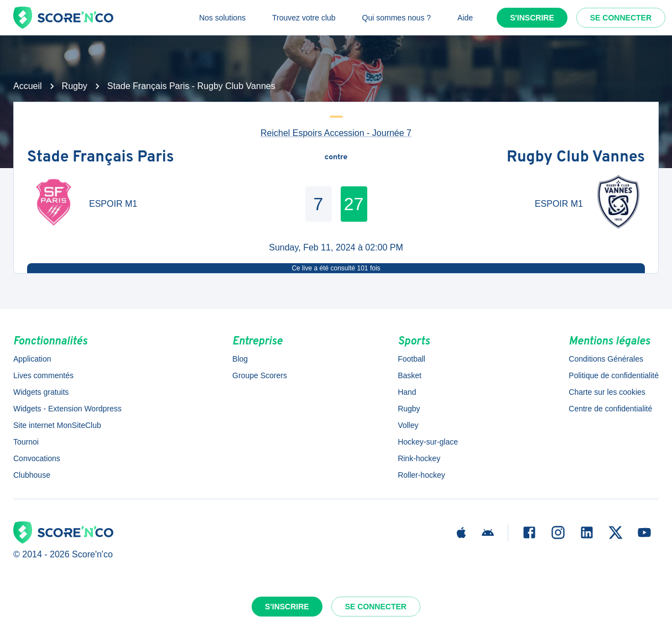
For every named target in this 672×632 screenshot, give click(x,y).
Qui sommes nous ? (397, 18)
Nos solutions (222, 18)
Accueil (28, 86)
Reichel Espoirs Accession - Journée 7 (336, 133)
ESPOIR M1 (113, 204)
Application (32, 359)
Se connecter (621, 18)
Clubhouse (32, 475)
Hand (407, 392)
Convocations (37, 458)
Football (411, 359)
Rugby (75, 86)
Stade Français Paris (101, 158)
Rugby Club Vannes (576, 158)
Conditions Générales (606, 359)
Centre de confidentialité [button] (610, 409)
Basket (410, 375)
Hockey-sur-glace (428, 442)
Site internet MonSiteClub (57, 425)
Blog (240, 359)
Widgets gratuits (41, 392)
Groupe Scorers (260, 375)
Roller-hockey (421, 475)
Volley (408, 425)
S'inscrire (532, 18)
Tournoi (26, 442)
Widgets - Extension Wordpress (67, 409)
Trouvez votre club (304, 18)
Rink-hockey (419, 458)
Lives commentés (43, 375)
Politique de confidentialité (614, 375)
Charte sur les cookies (607, 392)
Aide (465, 18)
